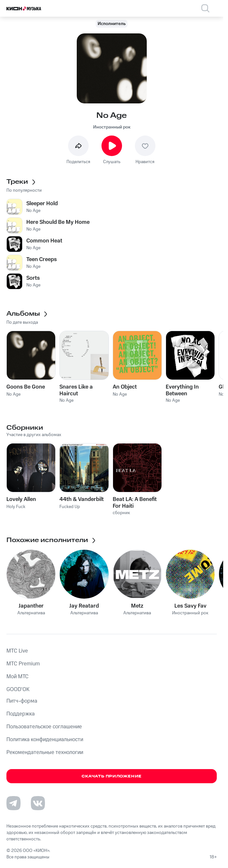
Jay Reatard (84, 606)
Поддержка (21, 714)
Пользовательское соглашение (44, 727)
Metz (137, 606)
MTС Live (17, 651)
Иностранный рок (112, 127)
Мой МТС (18, 677)
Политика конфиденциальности (45, 740)
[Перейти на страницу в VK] (38, 803)
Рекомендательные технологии (45, 752)
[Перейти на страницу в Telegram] (13, 803)
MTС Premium (23, 664)
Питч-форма (22, 701)
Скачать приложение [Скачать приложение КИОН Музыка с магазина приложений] (112, 776)
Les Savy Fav (190, 606)
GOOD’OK (18, 689)
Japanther (31, 606)
